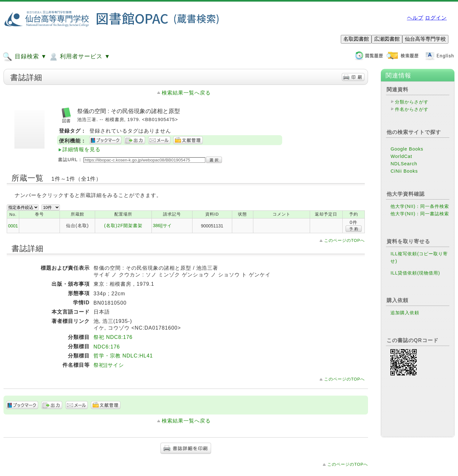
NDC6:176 (107, 347)
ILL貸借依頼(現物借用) (415, 273)
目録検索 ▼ (25, 57)
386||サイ (162, 226)
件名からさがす (412, 109)
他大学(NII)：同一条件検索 (420, 206)
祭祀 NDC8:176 (113, 337)
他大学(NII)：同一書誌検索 (420, 214)
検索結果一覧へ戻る (186, 93)
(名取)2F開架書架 (123, 226)
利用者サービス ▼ (79, 57)
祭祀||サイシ (109, 365)
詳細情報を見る (82, 149)
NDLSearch (404, 164)
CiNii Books (404, 171)
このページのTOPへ (344, 240)
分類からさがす (412, 102)
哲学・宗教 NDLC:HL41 (123, 356)
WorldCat (401, 156)
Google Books (407, 149)
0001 (13, 226)
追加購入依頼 (405, 313)
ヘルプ (415, 18)
